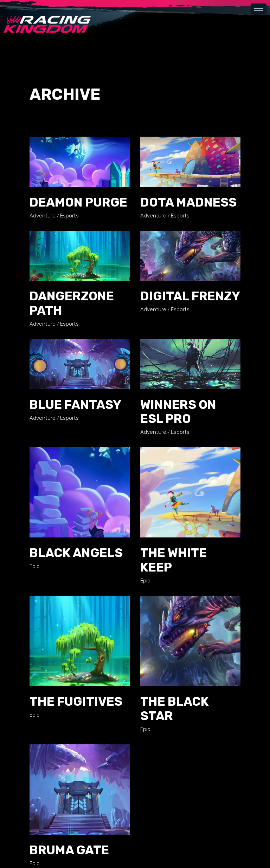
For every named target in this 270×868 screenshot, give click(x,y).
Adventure (43, 216)
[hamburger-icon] (259, 9)
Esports (69, 216)
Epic (34, 566)
